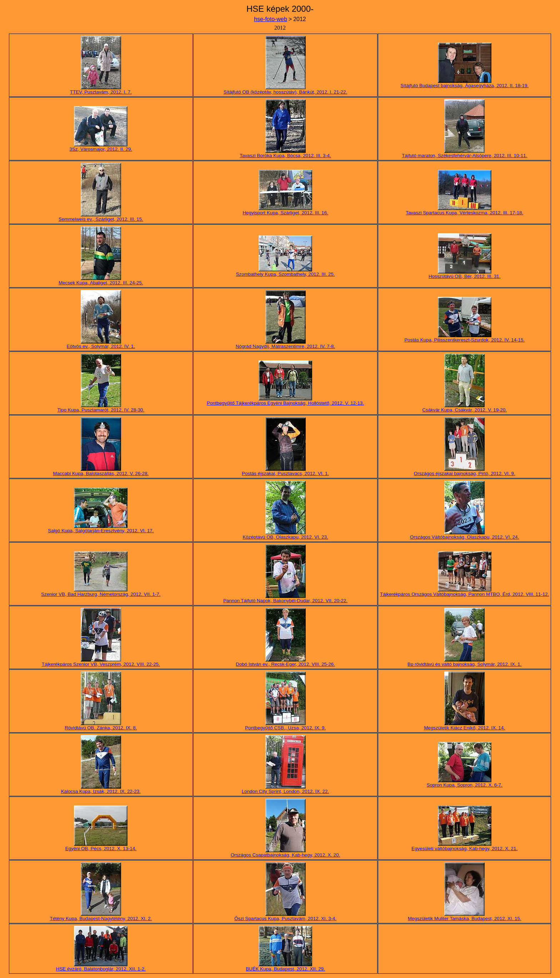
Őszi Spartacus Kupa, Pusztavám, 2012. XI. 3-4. (285, 919)
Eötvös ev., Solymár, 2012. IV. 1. (101, 346)
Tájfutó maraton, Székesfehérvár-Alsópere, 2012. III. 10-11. (464, 156)
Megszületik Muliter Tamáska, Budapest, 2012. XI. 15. (465, 919)
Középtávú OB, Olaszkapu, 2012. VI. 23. (285, 537)
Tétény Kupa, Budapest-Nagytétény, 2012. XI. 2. (101, 919)
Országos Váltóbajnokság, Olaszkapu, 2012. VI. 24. (464, 537)
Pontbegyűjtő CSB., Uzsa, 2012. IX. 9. (285, 728)
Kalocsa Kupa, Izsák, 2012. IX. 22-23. (101, 791)
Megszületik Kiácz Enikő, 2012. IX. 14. (464, 728)
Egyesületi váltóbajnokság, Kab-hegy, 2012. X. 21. (464, 849)
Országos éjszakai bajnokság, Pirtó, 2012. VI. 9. (465, 473)
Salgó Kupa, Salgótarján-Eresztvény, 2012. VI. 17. (101, 531)
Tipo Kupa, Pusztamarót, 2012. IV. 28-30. (101, 410)
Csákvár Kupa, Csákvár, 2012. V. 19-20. (464, 410)
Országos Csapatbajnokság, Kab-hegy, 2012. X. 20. (286, 855)
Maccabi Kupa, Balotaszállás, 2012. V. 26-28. (101, 473)
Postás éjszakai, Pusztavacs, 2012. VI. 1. (285, 473)
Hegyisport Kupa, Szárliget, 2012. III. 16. (285, 213)
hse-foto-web (271, 19)
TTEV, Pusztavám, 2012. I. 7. (101, 92)
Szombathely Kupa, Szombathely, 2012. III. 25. (286, 274)
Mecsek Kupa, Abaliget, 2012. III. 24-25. (101, 283)
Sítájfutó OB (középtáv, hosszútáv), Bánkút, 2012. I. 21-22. (285, 92)
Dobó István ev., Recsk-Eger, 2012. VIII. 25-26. (285, 664)
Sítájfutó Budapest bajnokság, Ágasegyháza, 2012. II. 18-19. (464, 86)
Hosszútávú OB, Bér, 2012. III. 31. (465, 276)
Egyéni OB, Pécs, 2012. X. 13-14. (101, 849)
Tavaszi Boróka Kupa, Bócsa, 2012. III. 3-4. (285, 156)
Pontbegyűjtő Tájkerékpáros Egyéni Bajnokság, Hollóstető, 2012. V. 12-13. (285, 403)
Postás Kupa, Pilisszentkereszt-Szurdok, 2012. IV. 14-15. (464, 340)
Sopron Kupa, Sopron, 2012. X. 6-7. (465, 785)
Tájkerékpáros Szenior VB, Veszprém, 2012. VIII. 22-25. (101, 664)
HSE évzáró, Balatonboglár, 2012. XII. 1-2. (101, 969)
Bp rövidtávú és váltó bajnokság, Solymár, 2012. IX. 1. (464, 664)
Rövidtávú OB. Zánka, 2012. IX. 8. (101, 728)
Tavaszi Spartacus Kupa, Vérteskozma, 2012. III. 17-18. (464, 213)
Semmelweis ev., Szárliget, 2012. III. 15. (101, 219)
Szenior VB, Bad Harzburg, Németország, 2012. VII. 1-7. (101, 594)
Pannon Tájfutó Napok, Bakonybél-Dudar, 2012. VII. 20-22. (285, 601)
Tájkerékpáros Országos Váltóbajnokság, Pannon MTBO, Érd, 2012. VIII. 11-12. (464, 594)
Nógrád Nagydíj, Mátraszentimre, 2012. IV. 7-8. (285, 346)
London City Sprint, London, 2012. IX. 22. (286, 791)
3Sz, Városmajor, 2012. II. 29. (101, 149)
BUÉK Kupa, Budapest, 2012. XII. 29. (285, 969)
